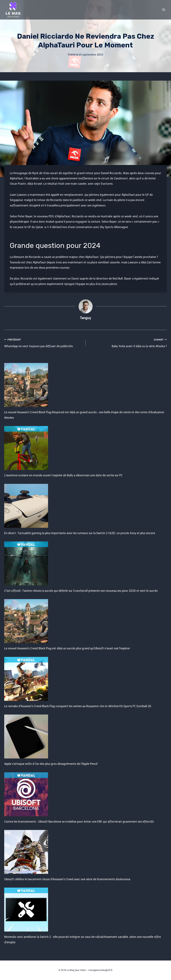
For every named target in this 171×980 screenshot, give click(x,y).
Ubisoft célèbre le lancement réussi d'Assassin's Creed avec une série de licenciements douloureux (67, 879)
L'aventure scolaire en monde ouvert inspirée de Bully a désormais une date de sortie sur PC (63, 475)
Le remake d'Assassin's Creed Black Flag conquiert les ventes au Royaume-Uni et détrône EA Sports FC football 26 (78, 706)
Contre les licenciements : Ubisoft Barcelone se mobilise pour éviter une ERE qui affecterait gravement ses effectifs (79, 822)
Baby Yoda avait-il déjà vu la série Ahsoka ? (128, 342)
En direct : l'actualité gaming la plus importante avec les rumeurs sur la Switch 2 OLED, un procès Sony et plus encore (80, 533)
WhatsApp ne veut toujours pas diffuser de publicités (43, 342)
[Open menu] (164, 10)
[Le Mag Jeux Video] (13, 10)
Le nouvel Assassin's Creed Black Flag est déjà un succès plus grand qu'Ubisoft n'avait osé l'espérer (67, 648)
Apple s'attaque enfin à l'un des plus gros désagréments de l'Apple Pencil (51, 764)
